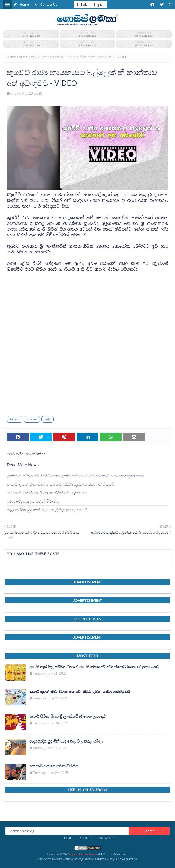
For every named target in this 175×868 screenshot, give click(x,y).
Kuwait (32, 419)
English (99, 5)
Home (21, 5)
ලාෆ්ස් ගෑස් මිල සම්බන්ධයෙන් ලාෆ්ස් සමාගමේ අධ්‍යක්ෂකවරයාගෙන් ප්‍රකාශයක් (76, 476)
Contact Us (46, 5)
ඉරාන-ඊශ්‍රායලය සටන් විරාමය (33, 501)
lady (47, 419)
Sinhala (82, 5)
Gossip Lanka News (83, 854)
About (85, 838)
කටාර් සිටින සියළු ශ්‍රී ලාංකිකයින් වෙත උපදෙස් (47, 493)
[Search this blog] (67, 831)
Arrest (24, 57)
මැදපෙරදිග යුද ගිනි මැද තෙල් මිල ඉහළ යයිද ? (47, 510)
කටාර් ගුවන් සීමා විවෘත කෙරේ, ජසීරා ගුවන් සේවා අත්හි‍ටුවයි (61, 484)
